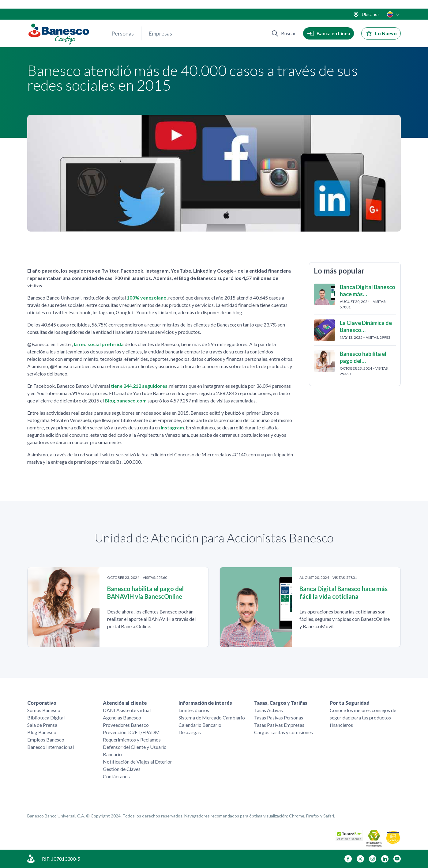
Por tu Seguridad (350, 703)
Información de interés (205, 703)
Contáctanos (116, 776)
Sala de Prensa (42, 725)
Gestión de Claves (122, 769)
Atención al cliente (125, 703)
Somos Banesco (44, 710)
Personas (123, 25)
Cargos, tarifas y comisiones (283, 732)
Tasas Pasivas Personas (279, 717)
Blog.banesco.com (126, 401)
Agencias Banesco (122, 717)
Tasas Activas (268, 710)
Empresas (160, 25)
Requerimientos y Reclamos (132, 740)
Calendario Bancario (200, 725)
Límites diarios (194, 710)
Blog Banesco (42, 732)
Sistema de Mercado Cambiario (212, 717)
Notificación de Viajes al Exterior (137, 762)
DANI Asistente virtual (127, 710)
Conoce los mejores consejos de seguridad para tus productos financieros (363, 717)
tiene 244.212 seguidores (139, 387)
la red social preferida (99, 345)
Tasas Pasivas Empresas (279, 725)
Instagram (172, 428)
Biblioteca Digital (46, 717)
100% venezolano (147, 298)
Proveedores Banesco (126, 725)
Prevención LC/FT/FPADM (131, 732)
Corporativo (42, 703)
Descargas (190, 732)
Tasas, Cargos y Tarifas (281, 703)
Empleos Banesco (46, 740)
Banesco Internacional (51, 747)
